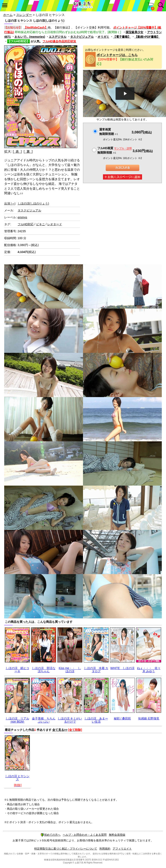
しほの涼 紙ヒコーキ (17, 670)
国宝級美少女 (134, 32)
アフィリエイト (122, 849)
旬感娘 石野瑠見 (149, 718)
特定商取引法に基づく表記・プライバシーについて (66, 849)
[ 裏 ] (28, 152)
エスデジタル (58, 37)
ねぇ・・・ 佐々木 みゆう (149, 670)
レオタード (55, 224)
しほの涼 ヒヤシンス (17, 778)
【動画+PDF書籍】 (147, 37)
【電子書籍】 (122, 37)
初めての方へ (51, 835)
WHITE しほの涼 (122, 668)
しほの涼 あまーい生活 (96, 720)
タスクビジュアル (82, 37)
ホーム (8, 15)
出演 (10, 203)
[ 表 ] (17, 152)
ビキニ (41, 224)
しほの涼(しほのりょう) (33, 203)
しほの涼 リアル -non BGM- (17, 720)
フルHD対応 (26, 224)
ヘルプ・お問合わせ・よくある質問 (85, 835)
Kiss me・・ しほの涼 (70, 670)
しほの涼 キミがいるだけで (70, 720)
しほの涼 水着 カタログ (96, 670)
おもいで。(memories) (30, 37)
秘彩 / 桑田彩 (123, 718)
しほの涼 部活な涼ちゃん (44, 670)
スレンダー (24, 15)
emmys (22, 217)
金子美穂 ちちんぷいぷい (44, 720)
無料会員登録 (117, 835)
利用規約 (105, 849)
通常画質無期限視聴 (109, 132)
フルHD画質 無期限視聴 (115, 150)
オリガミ (103, 37)
